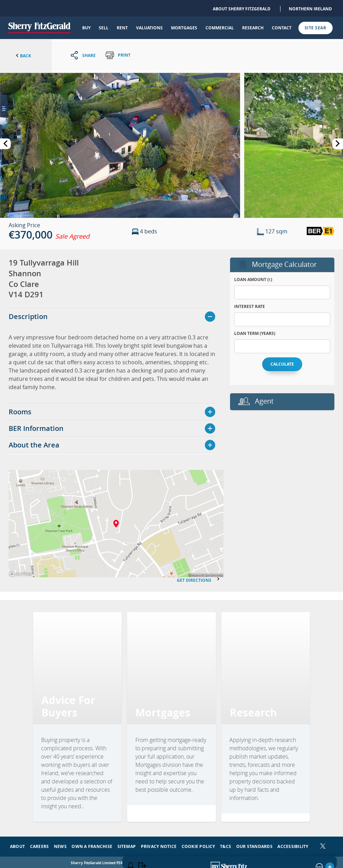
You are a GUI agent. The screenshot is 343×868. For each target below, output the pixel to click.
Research (253, 28)
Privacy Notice (159, 844)
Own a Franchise (92, 844)
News (60, 844)
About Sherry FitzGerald (242, 9)
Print (118, 55)
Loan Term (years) (255, 333)
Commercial (220, 28)
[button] (120, 145)
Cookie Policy (198, 844)
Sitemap (127, 844)
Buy (86, 28)
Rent (122, 28)
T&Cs (226, 844)
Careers (40, 844)
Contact (282, 28)
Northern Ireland (310, 9)
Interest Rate (250, 306)
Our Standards (254, 844)
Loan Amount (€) (253, 279)
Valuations (149, 28)
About (17, 844)
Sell (104, 28)
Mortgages (184, 28)
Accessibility (293, 844)
